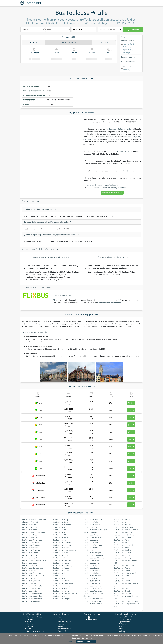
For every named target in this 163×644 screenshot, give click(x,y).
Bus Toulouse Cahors (61, 596)
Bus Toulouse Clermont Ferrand (34, 576)
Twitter (93, 617)
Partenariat (62, 631)
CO (128, 622)
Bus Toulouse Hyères (30, 583)
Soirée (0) (127, 53)
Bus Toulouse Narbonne (62, 525)
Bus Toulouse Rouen (61, 558)
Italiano (122, 628)
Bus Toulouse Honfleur (123, 550)
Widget (60, 626)
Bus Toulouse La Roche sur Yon (126, 573)
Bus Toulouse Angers (30, 535)
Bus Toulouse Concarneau (124, 565)
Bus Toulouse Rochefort (93, 591)
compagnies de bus (125, 151)
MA (131, 617)
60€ (131, 461)
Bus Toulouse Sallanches (93, 560)
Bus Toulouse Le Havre (92, 576)
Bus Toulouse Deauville (123, 532)
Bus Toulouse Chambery (32, 573)
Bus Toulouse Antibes (122, 571)
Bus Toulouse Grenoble (31, 581)
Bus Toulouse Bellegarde (93, 545)
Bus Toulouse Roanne (122, 525)
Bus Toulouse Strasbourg (62, 565)
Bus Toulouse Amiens (92, 535)
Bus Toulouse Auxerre (92, 571)
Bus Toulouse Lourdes (122, 553)
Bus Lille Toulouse (130, 171)
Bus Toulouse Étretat (122, 581)
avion (138, 137)
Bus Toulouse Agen (30, 530)
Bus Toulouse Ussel (60, 578)
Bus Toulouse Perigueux (62, 542)
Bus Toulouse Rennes (61, 555)
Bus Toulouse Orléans (61, 535)
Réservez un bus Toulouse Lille (112, 193)
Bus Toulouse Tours (60, 573)
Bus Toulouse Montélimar (32, 599)
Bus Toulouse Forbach (92, 581)
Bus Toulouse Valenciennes (63, 583)
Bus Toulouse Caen (30, 563)
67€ (131, 432)
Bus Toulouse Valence (61, 581)
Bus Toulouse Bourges (92, 568)
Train (29, 622)
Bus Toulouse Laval (91, 540)
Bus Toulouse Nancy (61, 520)
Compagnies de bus (34, 617)
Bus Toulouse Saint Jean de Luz (65, 593)
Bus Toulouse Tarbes (61, 568)
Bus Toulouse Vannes (91, 563)
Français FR (123, 617)
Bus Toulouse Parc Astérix (124, 545)
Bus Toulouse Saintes (61, 563)
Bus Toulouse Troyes (91, 578)
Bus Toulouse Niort (60, 532)
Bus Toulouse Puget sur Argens (65, 550)
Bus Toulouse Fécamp (122, 593)
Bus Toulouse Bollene (92, 522)
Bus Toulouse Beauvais (92, 586)
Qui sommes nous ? (65, 628)
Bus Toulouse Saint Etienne (63, 560)
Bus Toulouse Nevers (122, 520)
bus (130, 137)
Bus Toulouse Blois (29, 555)
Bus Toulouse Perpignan (62, 545)
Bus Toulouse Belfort (30, 548)
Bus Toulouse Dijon (30, 578)
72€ (131, 403)
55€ (131, 410)
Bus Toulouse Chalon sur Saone (34, 571)
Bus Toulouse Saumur (122, 522)
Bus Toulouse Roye (121, 542)
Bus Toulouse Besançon (31, 550)
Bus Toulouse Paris (29, 527)
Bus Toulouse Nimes (61, 530)
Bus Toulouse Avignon (31, 542)
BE (129, 617)
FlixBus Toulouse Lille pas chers (109, 303)
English (121, 619)
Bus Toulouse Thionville (123, 568)
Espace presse (63, 624)
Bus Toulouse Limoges (61, 599)
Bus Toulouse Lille (29, 525)
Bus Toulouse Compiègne (124, 591)
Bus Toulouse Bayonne (31, 545)
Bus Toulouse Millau (122, 548)
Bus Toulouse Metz (29, 591)
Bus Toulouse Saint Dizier (93, 599)
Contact (61, 619)
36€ (131, 497)
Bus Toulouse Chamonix (93, 520)
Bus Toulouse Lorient (91, 550)
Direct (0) (127, 70)
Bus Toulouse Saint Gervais (94, 558)
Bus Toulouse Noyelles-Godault (126, 530)
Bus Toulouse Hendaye (92, 537)
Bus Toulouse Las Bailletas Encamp (127, 601)
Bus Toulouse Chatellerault (94, 588)
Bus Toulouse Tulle (60, 576)
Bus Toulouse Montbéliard (93, 604)
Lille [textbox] (49, 30)
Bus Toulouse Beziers (30, 553)
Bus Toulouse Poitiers (61, 548)
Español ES (123, 622)
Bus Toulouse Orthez (61, 537)
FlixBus (56, 300)
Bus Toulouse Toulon (61, 571)
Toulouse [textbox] (26, 30)
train (134, 137)
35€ (131, 490)
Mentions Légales (64, 622)
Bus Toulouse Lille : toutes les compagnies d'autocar (107, 188)
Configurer (71, 641)
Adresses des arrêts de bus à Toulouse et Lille (105, 185)
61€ (131, 454)
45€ (131, 483)
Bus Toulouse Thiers (122, 576)
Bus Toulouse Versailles (62, 586)
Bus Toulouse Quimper (92, 553)
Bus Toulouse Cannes (92, 525)
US (128, 619)
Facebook (94, 619)
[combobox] (33, 29)
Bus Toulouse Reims (60, 553)
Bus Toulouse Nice (60, 527)
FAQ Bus (30, 619)
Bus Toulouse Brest (91, 548)
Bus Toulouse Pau (60, 540)
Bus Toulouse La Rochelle (32, 586)
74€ (131, 439)
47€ (131, 505)
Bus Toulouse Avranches (93, 601)
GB (130, 619)
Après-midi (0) (128, 50)
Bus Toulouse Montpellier (32, 596)
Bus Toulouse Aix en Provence (34, 532)
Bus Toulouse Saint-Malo (123, 527)
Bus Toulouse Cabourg (123, 558)
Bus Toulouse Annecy (30, 537)
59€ (131, 447)
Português (123, 624)
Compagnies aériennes (36, 631)
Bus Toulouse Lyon (60, 588)
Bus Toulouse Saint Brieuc (93, 555)
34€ (131, 476)
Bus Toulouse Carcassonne (32, 568)
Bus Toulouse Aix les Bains (124, 535)
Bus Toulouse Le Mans (92, 527)
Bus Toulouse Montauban (32, 593)
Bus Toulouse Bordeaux (31, 558)
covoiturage (88, 139)
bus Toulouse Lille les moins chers (119, 129)
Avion (29, 628)
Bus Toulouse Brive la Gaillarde (34, 560)
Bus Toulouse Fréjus (122, 540)
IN (125, 619)
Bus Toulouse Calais (30, 565)
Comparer (133, 29)
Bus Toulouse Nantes (61, 522)
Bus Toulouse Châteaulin (123, 588)
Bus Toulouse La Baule (123, 537)
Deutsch (122, 626)
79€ (131, 417)
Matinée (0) (127, 47)
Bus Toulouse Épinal (122, 578)
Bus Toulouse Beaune (92, 583)
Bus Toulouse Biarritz (61, 591)
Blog (59, 617)
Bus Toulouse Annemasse (32, 540)
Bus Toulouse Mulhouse (31, 601)
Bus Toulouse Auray (91, 542)
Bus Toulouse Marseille (31, 588)
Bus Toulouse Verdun (122, 555)
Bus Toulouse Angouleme (93, 565)
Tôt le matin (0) (129, 44)
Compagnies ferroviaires (36, 624)
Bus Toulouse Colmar (92, 573)
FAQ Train (31, 626)
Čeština (122, 631)
